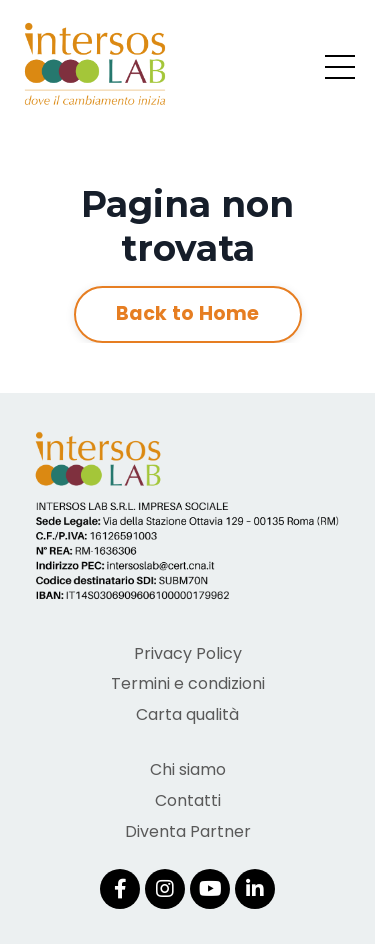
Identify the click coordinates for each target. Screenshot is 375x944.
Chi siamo (188, 769)
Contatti (188, 800)
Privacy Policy (188, 653)
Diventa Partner (188, 831)
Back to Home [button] (188, 313)
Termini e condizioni (188, 683)
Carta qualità (187, 714)
